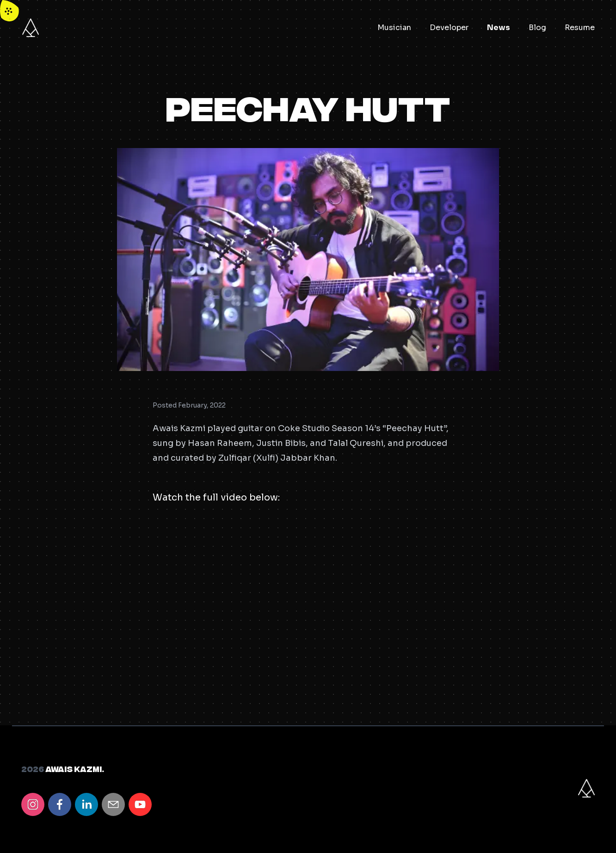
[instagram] (33, 804)
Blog (537, 28)
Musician (394, 28)
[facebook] (60, 804)
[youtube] (140, 804)
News (499, 28)
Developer (449, 28)
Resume (580, 28)
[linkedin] (86, 804)
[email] (113, 804)
